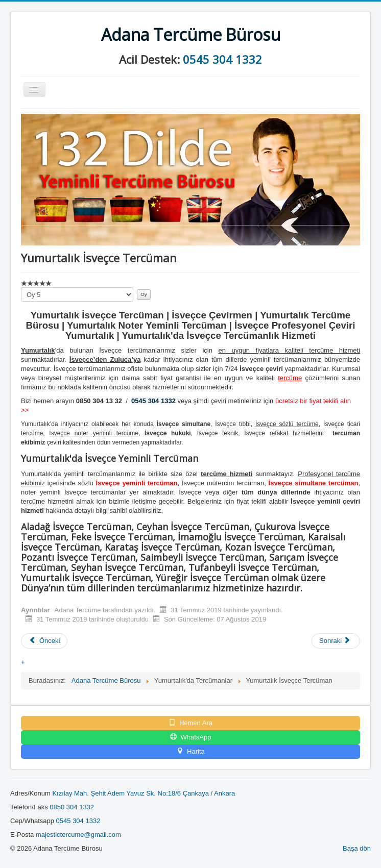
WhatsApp (191, 737)
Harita (190, 751)
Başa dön (357, 848)
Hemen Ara (190, 723)
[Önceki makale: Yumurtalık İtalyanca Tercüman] (44, 641)
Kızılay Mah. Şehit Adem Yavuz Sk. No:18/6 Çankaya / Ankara (144, 793)
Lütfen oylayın (21, 288)
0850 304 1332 (72, 807)
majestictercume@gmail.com (78, 835)
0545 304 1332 (222, 59)
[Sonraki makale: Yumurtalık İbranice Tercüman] (336, 641)
